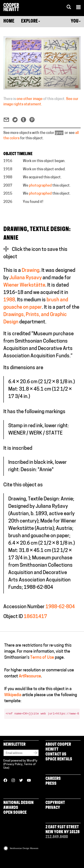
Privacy (53, 808)
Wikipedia (13, 695)
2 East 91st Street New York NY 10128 (62, 830)
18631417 (35, 617)
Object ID (13, 617)
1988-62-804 (60, 607)
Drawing (31, 271)
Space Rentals (59, 759)
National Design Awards (18, 805)
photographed (40, 186)
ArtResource (30, 676)
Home (9, 21)
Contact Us (56, 755)
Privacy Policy (13, 764)
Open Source (15, 813)
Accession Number (24, 607)
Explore (31, 21)
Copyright (55, 803)
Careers (53, 779)
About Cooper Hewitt (58, 747)
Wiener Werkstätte (24, 285)
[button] (78, 8)
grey (59, 133)
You (76, 21)
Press (51, 784)
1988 (9, 300)
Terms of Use (42, 658)
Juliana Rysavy (26, 278)
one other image (30, 99)
